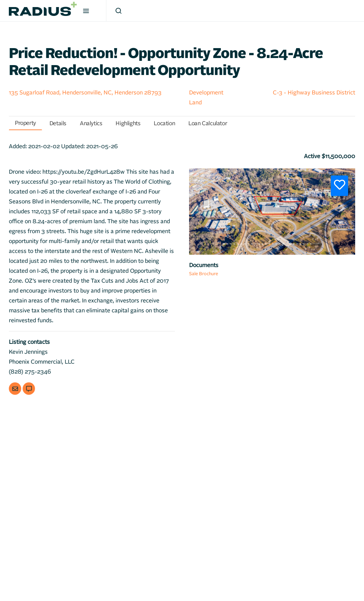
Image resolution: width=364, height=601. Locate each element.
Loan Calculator (208, 123)
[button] (202, 208)
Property (25, 123)
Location (164, 123)
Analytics (91, 123)
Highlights (128, 123)
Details (58, 123)
